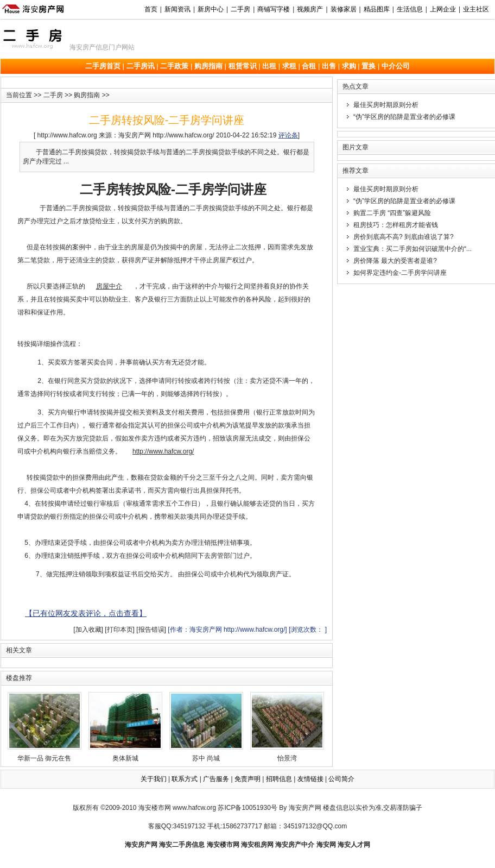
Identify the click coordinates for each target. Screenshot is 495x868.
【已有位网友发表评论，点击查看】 (86, 613)
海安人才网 (354, 845)
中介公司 (396, 66)
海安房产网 (141, 845)
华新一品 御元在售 (45, 727)
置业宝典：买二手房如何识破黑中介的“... (412, 249)
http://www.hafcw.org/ (163, 451)
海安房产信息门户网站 (102, 47)
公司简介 (341, 779)
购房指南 (208, 66)
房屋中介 (109, 286)
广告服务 (216, 779)
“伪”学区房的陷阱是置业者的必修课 (404, 117)
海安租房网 (257, 845)
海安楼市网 (155, 808)
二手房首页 (103, 66)
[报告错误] (151, 630)
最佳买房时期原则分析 (386, 105)
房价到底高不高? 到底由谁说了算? (404, 237)
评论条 (288, 135)
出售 (329, 66)
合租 (309, 66)
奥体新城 (125, 727)
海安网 (326, 845)
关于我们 (154, 779)
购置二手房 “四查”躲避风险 (392, 213)
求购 (349, 66)
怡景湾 (287, 727)
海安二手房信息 (182, 845)
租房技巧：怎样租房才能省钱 (396, 225)
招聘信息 (279, 779)
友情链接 (310, 779)
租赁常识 (243, 66)
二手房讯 (141, 66)
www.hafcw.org (194, 808)
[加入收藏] (88, 630)
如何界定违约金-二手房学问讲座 (400, 273)
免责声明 (247, 779)
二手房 (53, 95)
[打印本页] (120, 630)
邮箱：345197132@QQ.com (305, 826)
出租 (269, 66)
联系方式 (185, 779)
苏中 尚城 (206, 727)
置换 (369, 66)
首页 (151, 9)
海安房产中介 (295, 845)
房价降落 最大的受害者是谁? (395, 261)
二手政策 (174, 66)
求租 (289, 66)
